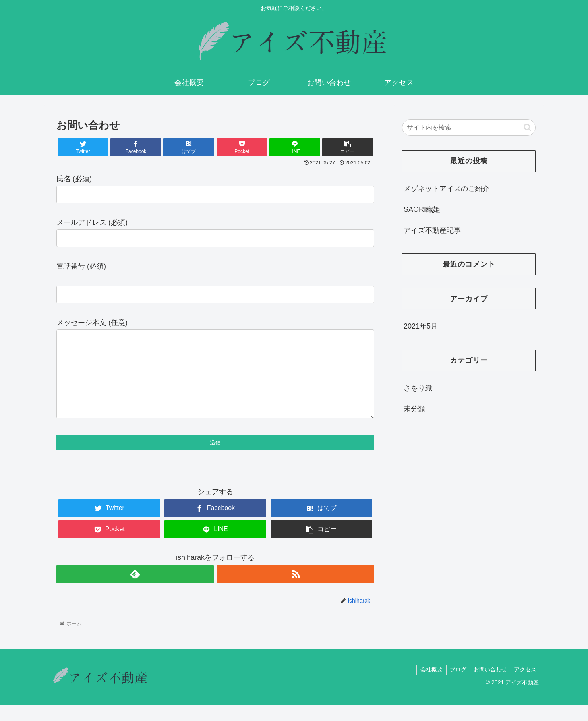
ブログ (455, 685)
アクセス (525, 685)
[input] (469, 128)
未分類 (414, 409)
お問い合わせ (489, 685)
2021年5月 (421, 326)
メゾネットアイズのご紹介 (447, 189)
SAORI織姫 (422, 209)
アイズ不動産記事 (432, 230)
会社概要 (427, 685)
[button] (527, 127)
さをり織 (418, 388)
